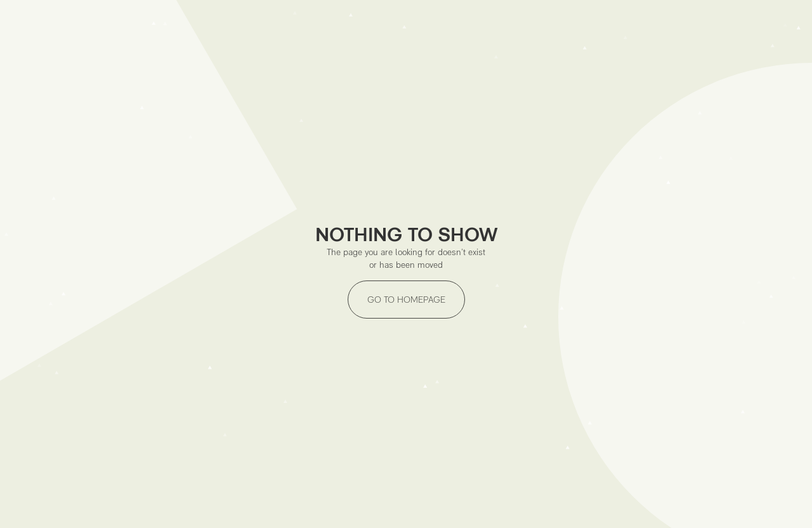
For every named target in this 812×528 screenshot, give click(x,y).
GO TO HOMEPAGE (406, 300)
